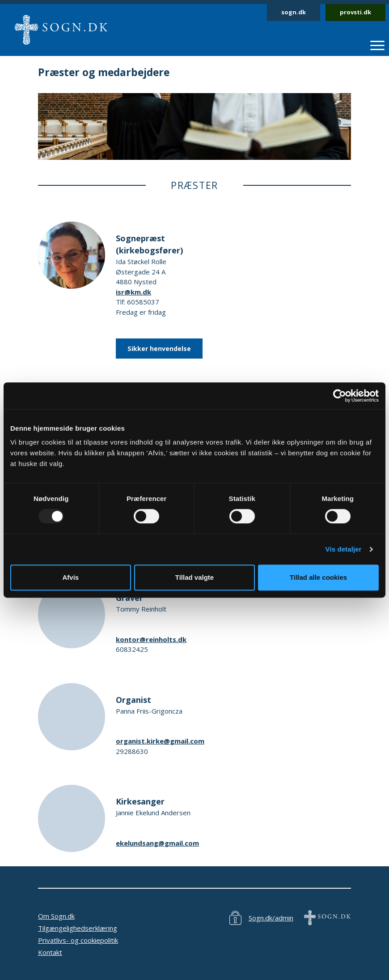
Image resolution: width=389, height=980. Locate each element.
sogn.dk (294, 12)
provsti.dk (355, 12)
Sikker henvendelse (159, 349)
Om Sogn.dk (56, 916)
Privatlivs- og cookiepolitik (78, 940)
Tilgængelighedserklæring (78, 928)
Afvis (70, 577)
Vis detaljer (344, 549)
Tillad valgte (194, 577)
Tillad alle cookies (318, 577)
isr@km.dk (133, 292)
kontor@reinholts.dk (151, 639)
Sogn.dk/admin (271, 918)
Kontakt (50, 952)
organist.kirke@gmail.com (160, 741)
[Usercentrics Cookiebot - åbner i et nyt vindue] (340, 396)
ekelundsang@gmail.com (157, 843)
